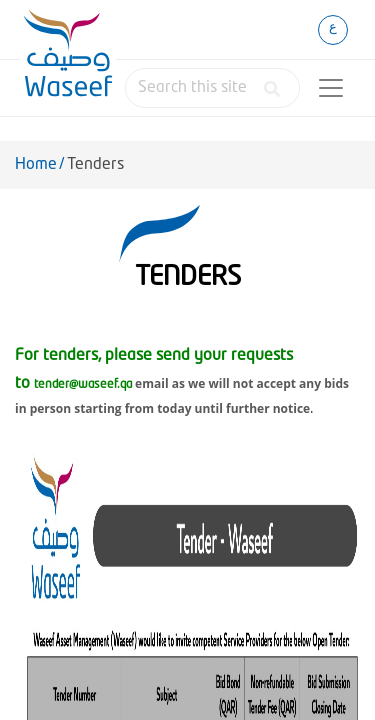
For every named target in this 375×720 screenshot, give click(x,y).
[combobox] (212, 88)
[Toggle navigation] (331, 88)
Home (36, 165)
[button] (269, 89)
